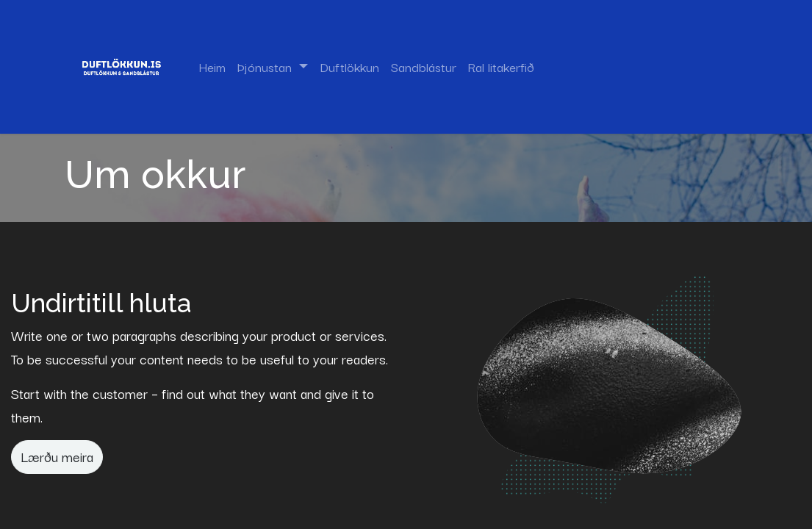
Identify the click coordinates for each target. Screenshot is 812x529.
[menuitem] (212, 67)
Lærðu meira (57, 456)
